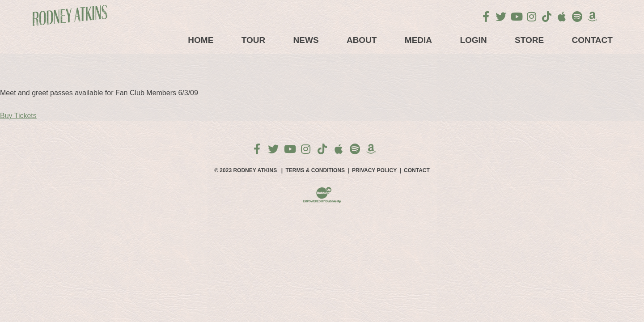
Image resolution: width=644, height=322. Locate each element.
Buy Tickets (18, 116)
